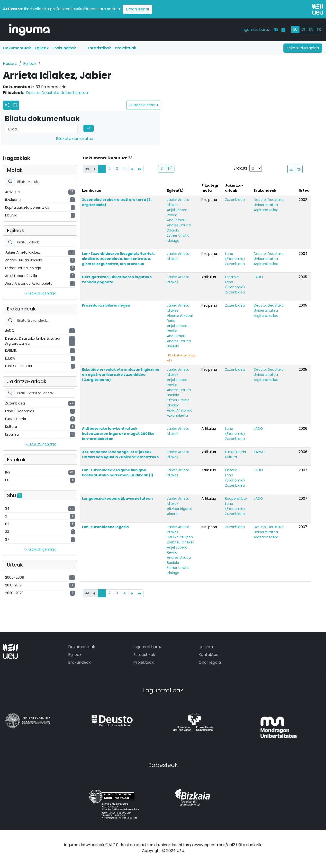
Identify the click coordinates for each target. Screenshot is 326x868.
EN (311, 29)
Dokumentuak (17, 48)
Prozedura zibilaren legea (106, 305)
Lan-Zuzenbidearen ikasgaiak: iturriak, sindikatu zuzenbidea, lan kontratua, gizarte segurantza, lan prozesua (118, 259)
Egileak (42, 48)
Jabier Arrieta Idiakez (178, 202)
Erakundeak (64, 48)
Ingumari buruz (256, 30)
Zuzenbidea (235, 200)
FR (319, 29)
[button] (15, 105)
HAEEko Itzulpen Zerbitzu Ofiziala (181, 540)
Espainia (232, 277)
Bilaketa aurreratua (75, 139)
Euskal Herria (235, 452)
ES (303, 29)
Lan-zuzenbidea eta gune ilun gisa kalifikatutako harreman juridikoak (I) (118, 473)
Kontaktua (208, 655)
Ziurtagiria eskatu (143, 105)
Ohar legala (210, 662)
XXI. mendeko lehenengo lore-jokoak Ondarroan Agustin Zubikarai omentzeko (120, 454)
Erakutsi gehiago (40, 293)
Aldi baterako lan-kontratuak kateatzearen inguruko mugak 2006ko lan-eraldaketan (118, 434)
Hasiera (10, 64)
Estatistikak (99, 48)
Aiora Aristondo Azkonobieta (180, 413)
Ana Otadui (177, 220)
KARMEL (260, 452)
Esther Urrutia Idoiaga (178, 238)
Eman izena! (138, 9)
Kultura (231, 457)
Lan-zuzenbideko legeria (105, 527)
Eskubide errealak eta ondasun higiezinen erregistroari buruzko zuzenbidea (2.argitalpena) (121, 375)
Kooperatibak (236, 498)
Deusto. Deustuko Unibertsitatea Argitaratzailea (269, 205)
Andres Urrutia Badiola (179, 228)
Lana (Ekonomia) (235, 256)
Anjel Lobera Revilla (177, 212)
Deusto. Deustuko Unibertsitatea (57, 93)
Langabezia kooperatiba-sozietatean (117, 498)
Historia (231, 470)
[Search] (41, 129)
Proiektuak (126, 48)
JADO (258, 277)
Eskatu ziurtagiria (303, 48)
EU (295, 29)
